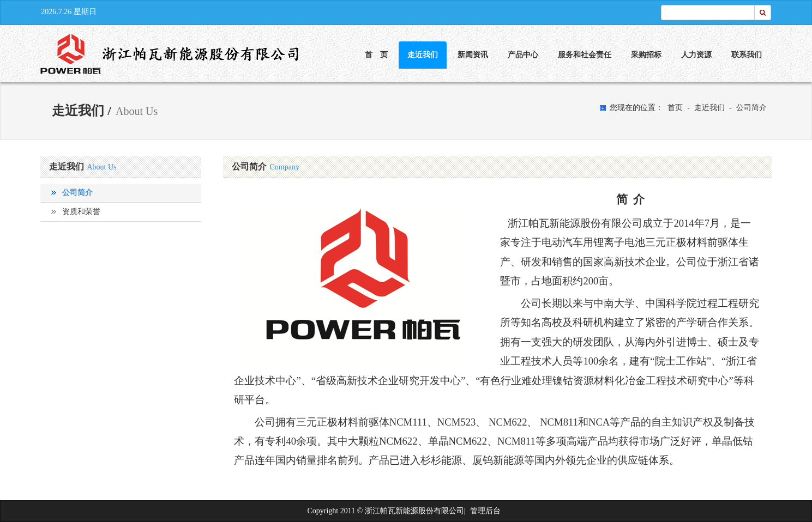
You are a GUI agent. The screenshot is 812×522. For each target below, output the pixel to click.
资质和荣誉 (81, 212)
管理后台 (485, 511)
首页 (675, 108)
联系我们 (747, 55)
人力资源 (696, 55)
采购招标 (646, 55)
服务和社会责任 (585, 55)
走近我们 (423, 55)
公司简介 (751, 108)
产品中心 (523, 55)
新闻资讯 (473, 55)
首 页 (376, 55)
